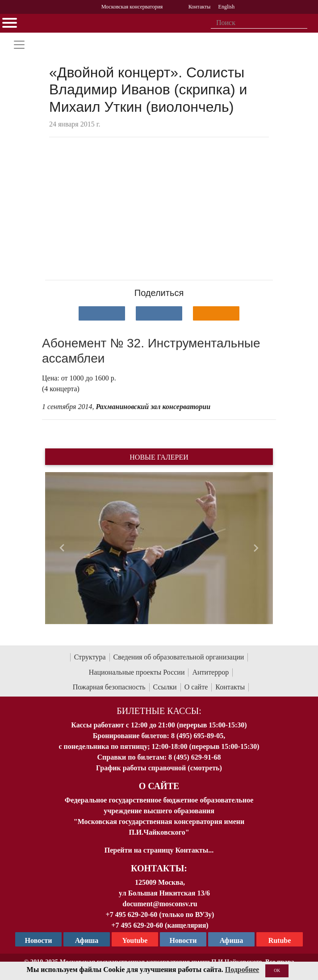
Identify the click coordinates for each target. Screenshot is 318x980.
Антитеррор (210, 672)
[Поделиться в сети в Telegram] (159, 313)
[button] (62, 548)
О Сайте (159, 786)
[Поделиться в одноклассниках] (216, 313)
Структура (90, 657)
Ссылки (165, 687)
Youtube (135, 940)
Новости (183, 940)
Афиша (232, 940)
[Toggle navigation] (19, 45)
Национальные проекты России (137, 672)
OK (277, 970)
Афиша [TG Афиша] (87, 940)
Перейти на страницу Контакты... (159, 850)
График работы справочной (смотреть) (159, 768)
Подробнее (242, 969)
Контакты (230, 687)
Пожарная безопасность (109, 687)
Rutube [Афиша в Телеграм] (280, 940)
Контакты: (159, 868)
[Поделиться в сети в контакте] (102, 313)
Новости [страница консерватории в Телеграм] (39, 940)
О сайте (196, 687)
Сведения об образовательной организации (179, 657)
